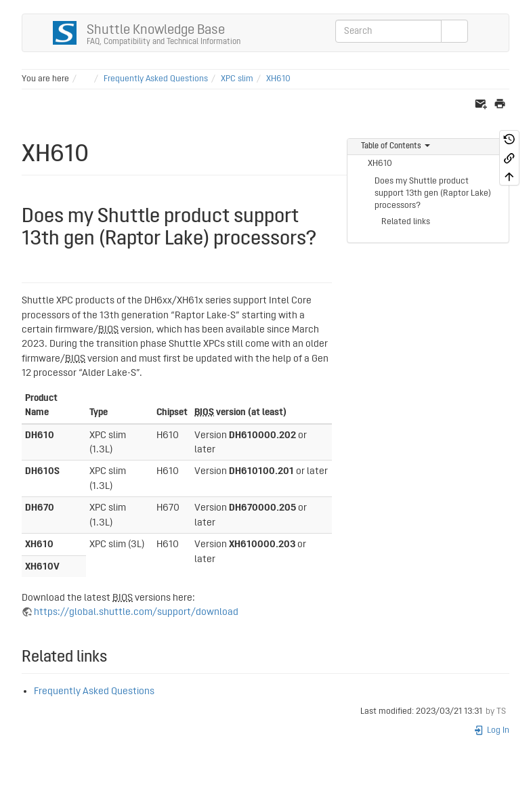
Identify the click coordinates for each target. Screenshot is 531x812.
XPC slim (237, 79)
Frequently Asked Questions (156, 79)
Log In (491, 730)
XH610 (278, 79)
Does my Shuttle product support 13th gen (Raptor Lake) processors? (433, 193)
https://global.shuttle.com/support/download (136, 612)
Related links (406, 222)
